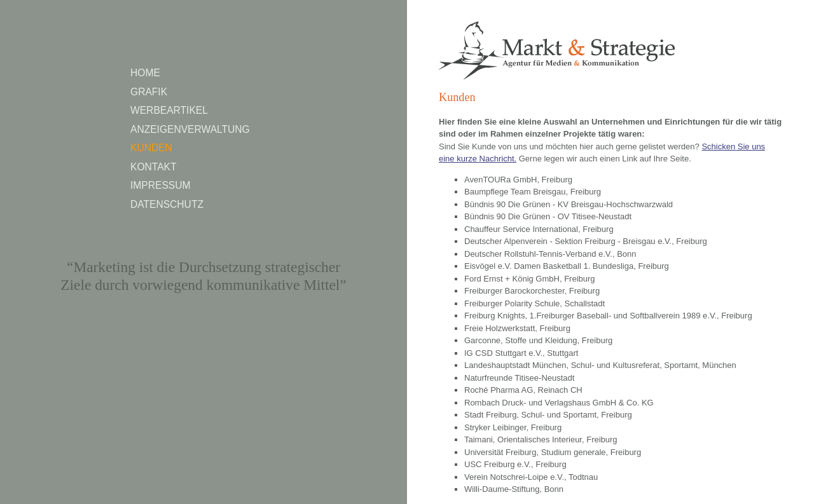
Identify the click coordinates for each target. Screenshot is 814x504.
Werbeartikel (169, 110)
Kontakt (154, 167)
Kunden (151, 148)
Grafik (149, 92)
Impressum (160, 185)
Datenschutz (167, 204)
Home (145, 73)
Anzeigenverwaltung (190, 129)
